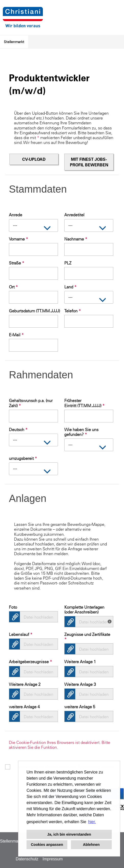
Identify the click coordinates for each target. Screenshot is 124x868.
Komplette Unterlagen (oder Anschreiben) (84, 610)
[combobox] (33, 225)
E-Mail (16, 335)
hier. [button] (92, 822)
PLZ (68, 263)
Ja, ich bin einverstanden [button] (69, 834)
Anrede (16, 215)
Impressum (53, 859)
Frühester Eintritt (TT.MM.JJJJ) (84, 403)
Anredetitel (74, 215)
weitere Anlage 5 (80, 707)
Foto (13, 607)
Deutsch (18, 430)
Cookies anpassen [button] (47, 845)
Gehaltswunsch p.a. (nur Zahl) (31, 403)
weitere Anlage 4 (24, 707)
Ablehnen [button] (91, 845)
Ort (13, 287)
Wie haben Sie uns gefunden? (81, 432)
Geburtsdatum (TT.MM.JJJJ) (33, 311)
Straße (17, 263)
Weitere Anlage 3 (80, 684)
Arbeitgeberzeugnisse (30, 662)
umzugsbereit (23, 458)
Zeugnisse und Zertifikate (87, 637)
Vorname (18, 239)
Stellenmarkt (14, 42)
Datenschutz (27, 859)
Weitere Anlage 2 (25, 684)
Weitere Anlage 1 (80, 662)
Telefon (73, 311)
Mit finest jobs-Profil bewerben (89, 162)
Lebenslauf (21, 634)
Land (70, 287)
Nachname (76, 239)
